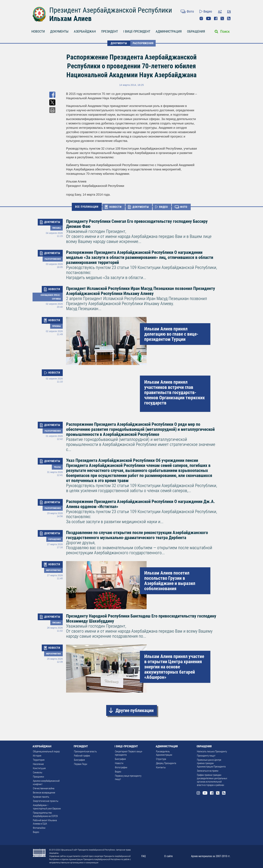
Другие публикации (135, 710)
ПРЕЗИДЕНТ (110, 31)
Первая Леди (81, 764)
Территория (39, 760)
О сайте (168, 856)
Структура (161, 759)
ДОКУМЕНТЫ (59, 31)
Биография (79, 760)
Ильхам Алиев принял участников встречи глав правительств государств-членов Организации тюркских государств (175, 392)
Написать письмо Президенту (212, 751)
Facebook (216, 18)
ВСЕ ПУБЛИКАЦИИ (87, 207)
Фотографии (121, 767)
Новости (119, 763)
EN (229, 11)
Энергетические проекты (46, 801)
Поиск (225, 31)
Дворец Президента (166, 763)
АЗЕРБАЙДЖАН (85, 31)
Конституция (39, 768)
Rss (229, 18)
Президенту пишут (206, 756)
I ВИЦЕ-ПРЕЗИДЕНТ (137, 31)
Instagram (201, 18)
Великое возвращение (44, 793)
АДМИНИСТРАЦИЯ (169, 31)
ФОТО (184, 207)
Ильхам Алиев (70, 19)
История (37, 756)
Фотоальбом (39, 828)
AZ (220, 11)
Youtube (208, 18)
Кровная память (41, 797)
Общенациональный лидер (46, 751)
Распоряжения (143, 43)
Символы (38, 772)
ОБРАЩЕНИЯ (196, 31)
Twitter (222, 18)
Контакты (161, 767)
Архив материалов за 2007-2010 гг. (211, 856)
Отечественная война (44, 788)
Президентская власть (85, 751)
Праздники (38, 777)
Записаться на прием (208, 771)
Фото (190, 11)
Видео (208, 11)
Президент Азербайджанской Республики (111, 10)
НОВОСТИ (38, 31)
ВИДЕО (164, 207)
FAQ (144, 856)
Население (38, 764)
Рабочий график (82, 756)
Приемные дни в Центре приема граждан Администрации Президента (211, 763)
